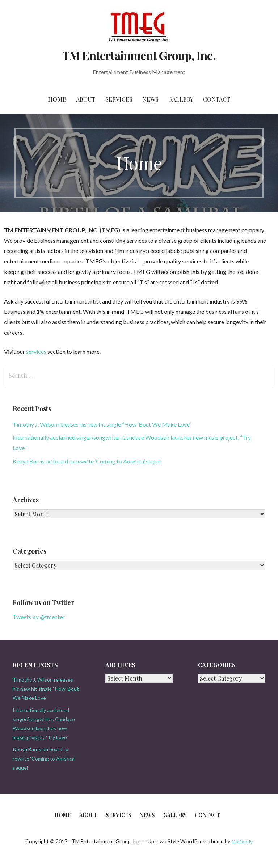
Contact (217, 99)
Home (57, 99)
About (86, 99)
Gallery (181, 99)
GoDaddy (242, 841)
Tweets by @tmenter (39, 617)
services (36, 352)
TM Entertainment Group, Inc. (139, 55)
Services (119, 99)
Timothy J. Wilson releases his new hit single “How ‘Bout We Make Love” (102, 424)
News (150, 99)
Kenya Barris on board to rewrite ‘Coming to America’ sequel (87, 461)
